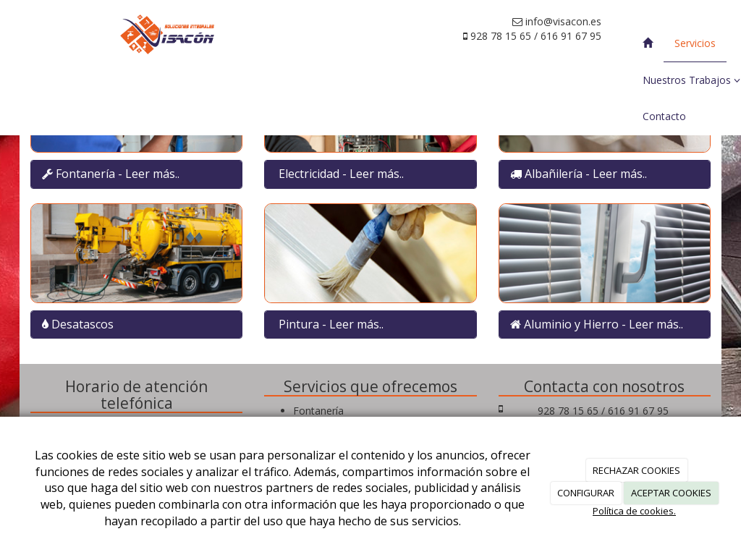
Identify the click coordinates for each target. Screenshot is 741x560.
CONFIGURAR (586, 493)
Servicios (695, 43)
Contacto (664, 116)
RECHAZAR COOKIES (636, 470)
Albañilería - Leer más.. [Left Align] (586, 174)
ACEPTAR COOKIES (671, 493)
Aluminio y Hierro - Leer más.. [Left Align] (604, 324)
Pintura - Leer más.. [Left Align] (331, 324)
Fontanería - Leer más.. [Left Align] (118, 174)
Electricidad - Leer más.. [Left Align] (341, 174)
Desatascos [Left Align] (81, 324)
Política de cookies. (634, 511)
